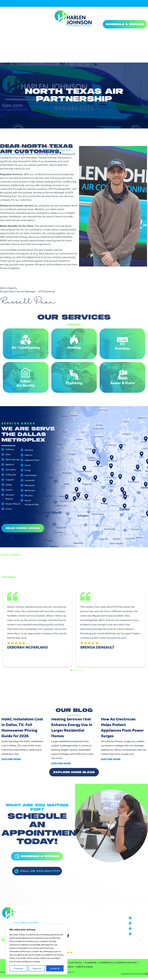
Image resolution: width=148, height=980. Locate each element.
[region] (37, 950)
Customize (18, 968)
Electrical (77, 33)
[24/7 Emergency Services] (106, 11)
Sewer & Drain (37, 39)
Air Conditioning (39, 33)
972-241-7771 (124, 16)
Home (5, 33)
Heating (60, 33)
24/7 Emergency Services (126, 11)
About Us (18, 33)
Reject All (37, 968)
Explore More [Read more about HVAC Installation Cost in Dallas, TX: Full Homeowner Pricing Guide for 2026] (11, 759)
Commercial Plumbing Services (125, 33)
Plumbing (95, 33)
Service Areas (110, 39)
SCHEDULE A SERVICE (125, 24)
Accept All (55, 968)
